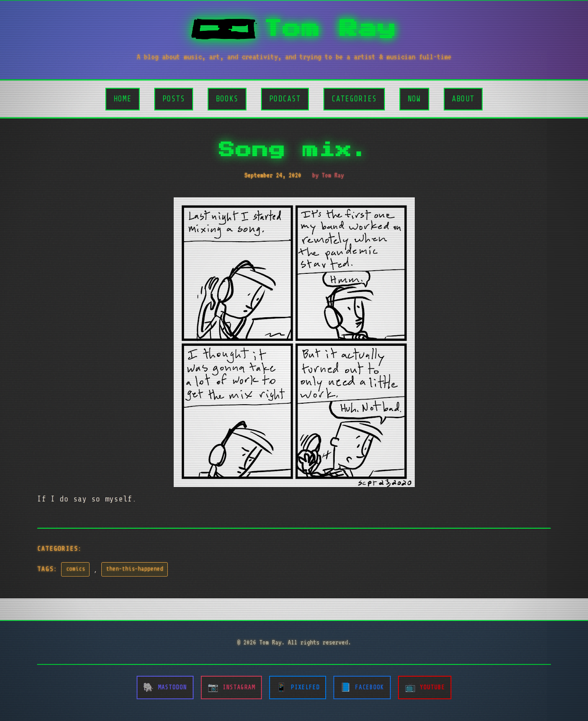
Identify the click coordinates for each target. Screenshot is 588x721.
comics (76, 569)
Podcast (285, 99)
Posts (174, 99)
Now (414, 99)
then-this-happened (135, 569)
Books (227, 99)
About (463, 99)
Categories (354, 99)
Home (123, 99)
